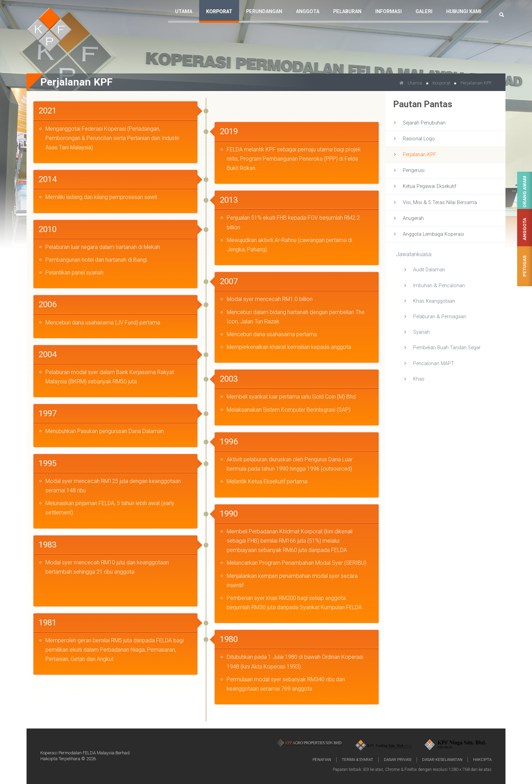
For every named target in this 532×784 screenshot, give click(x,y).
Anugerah (413, 218)
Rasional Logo (419, 139)
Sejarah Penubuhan (424, 123)
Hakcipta (482, 760)
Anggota (525, 229)
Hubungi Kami (464, 12)
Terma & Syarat (357, 760)
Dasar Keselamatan (442, 760)
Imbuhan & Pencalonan (439, 286)
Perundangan (264, 12)
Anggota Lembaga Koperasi (433, 234)
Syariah (421, 332)
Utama (184, 12)
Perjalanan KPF (420, 155)
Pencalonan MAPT (434, 364)
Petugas (525, 266)
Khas (419, 379)
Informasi (388, 12)
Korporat (219, 12)
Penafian (322, 760)
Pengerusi (414, 170)
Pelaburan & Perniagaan (440, 317)
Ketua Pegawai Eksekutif (429, 186)
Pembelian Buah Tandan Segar (447, 348)
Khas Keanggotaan (434, 301)
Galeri (424, 12)
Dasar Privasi (398, 760)
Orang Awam (525, 192)
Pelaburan (347, 12)
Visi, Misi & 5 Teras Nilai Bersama (440, 203)
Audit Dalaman (429, 270)
